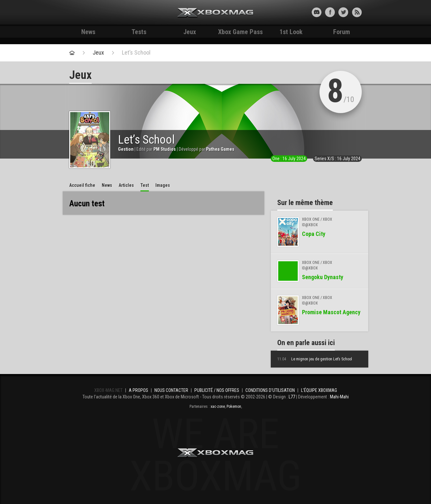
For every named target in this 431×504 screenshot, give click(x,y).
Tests (139, 32)
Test (145, 185)
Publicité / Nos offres (217, 390)
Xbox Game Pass (240, 32)
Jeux (190, 32)
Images (163, 185)
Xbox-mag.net (216, 13)
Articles (126, 185)
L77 (292, 397)
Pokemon (234, 407)
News (88, 32)
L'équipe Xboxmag (319, 390)
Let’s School (136, 53)
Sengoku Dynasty (323, 277)
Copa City (314, 234)
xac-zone (218, 407)
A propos (138, 390)
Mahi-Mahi (339, 397)
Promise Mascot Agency (331, 312)
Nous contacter (171, 390)
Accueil (82, 185)
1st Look (291, 32)
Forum (342, 32)
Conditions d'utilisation (270, 390)
